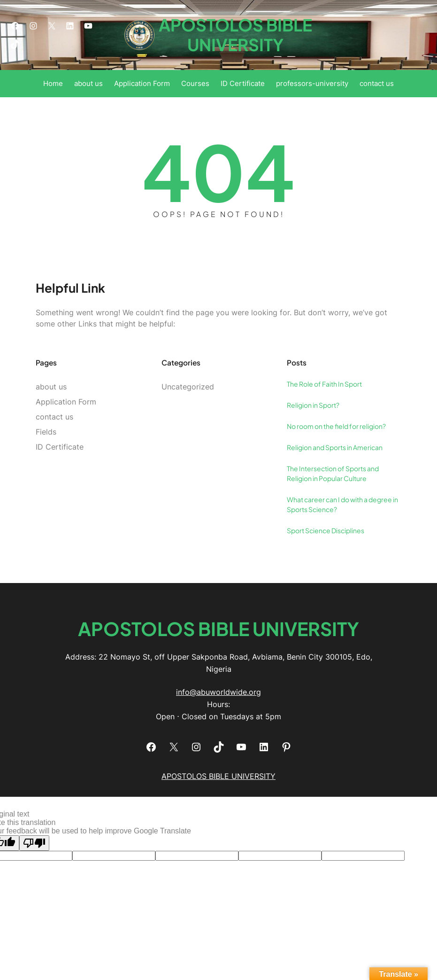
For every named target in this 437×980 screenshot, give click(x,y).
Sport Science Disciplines (326, 530)
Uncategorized (188, 387)
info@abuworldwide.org (218, 692)
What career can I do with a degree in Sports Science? (342, 504)
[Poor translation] (34, 843)
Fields (46, 432)
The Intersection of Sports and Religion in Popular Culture (333, 473)
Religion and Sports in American (335, 447)
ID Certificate (60, 447)
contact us (54, 417)
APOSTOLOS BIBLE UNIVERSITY (235, 35)
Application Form (66, 402)
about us (51, 387)
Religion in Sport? (313, 405)
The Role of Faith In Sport (324, 384)
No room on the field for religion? (336, 426)
